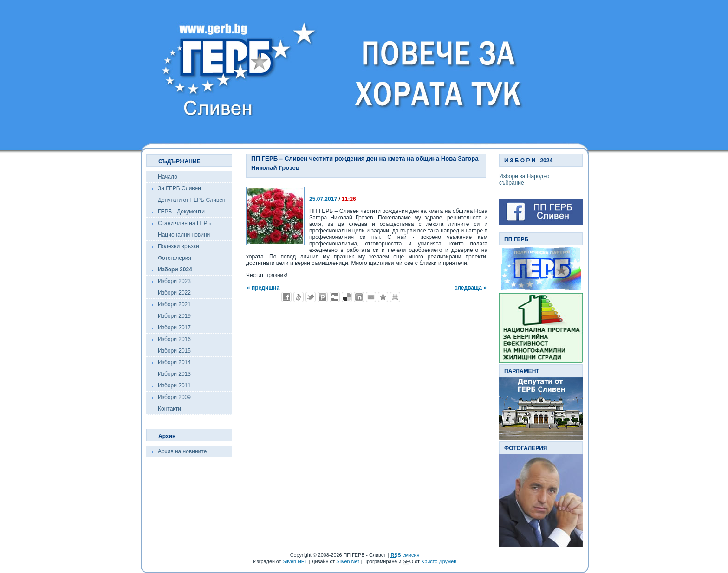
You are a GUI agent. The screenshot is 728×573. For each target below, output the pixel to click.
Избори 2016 (174, 339)
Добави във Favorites (383, 297)
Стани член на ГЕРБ (184, 223)
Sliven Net (348, 561)
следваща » (471, 288)
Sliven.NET (295, 561)
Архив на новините (182, 451)
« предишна (263, 288)
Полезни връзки (179, 246)
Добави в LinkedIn (359, 297)
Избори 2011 (174, 386)
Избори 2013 (174, 374)
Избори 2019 (174, 316)
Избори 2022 (174, 293)
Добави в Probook (323, 297)
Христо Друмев (439, 561)
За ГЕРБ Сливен (179, 188)
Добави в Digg (335, 297)
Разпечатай (395, 297)
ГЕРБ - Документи (181, 212)
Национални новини (184, 235)
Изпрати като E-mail (371, 297)
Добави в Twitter (311, 297)
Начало (168, 177)
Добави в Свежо (299, 297)
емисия (405, 555)
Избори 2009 (174, 397)
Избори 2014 (174, 362)
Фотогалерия (175, 258)
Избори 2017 (174, 328)
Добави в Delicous (347, 297)
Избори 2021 (174, 304)
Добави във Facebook (286, 297)
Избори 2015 (174, 351)
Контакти (169, 409)
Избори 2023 (174, 281)
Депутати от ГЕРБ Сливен (192, 200)
